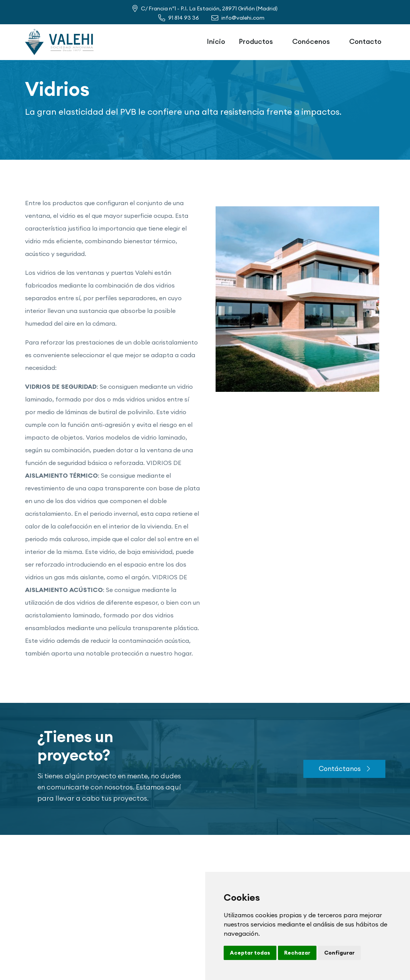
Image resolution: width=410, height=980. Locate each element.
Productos (256, 41)
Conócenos (311, 41)
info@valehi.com (243, 18)
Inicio (216, 41)
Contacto (365, 41)
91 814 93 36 (184, 18)
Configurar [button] (339, 953)
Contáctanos (344, 768)
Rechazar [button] (297, 953)
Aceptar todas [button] (250, 953)
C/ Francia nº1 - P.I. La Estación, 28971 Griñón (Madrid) (209, 8)
